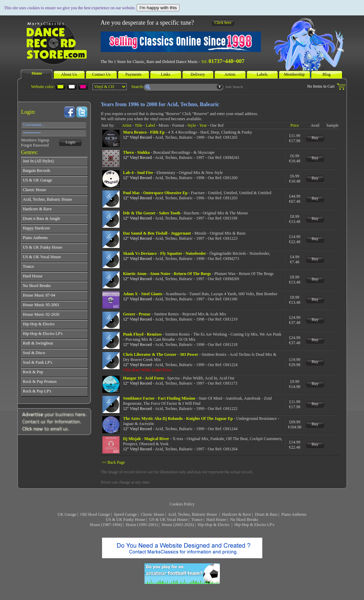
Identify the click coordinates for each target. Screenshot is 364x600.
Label (150, 125)
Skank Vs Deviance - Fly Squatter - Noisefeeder (165, 253)
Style (192, 125)
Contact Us (101, 74)
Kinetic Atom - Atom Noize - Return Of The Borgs (167, 274)
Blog (327, 74)
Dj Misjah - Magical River (146, 439)
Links (166, 74)
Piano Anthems (294, 514)
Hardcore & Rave (236, 514)
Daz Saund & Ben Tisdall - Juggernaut (157, 233)
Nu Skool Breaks (244, 520)
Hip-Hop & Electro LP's (254, 525)
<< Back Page (113, 462)
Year (203, 125)
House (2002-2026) (178, 525)
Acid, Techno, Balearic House (193, 514)
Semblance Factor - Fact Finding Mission (159, 398)
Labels (262, 74)
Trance (197, 520)
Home (37, 73)
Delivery (198, 74)
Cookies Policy (182, 504)
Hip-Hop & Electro (214, 525)
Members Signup (35, 140)
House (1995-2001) (142, 525)
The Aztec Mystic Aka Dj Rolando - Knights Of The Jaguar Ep (178, 418)
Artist (127, 125)
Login (70, 142)
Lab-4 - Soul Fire (138, 173)
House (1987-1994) (106, 525)
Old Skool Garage (95, 514)
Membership (294, 74)
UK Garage (67, 514)
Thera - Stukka (136, 152)
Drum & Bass (266, 514)
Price (295, 125)
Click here (223, 23)
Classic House (152, 514)
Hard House (216, 520)
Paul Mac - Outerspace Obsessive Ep (155, 193)
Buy (315, 138)
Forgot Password (35, 145)
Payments (133, 74)
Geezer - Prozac (137, 314)
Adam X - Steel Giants (143, 294)
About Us (69, 74)
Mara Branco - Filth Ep (144, 132)
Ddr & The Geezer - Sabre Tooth (152, 213)
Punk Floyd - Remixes (142, 334)
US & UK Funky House (125, 520)
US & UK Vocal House (168, 520)
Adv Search (234, 87)
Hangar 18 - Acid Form (143, 378)
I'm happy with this (158, 8)
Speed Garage (125, 514)
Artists (230, 74)
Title (138, 125)
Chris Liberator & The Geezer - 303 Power (161, 354)
